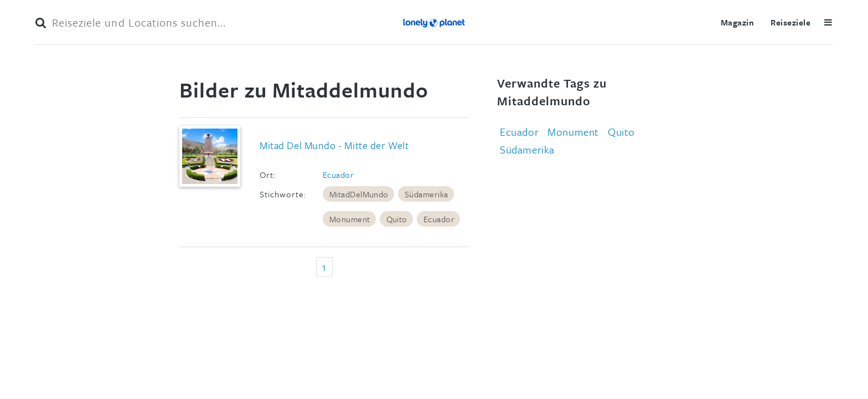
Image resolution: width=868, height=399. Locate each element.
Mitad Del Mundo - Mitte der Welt (334, 145)
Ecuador (338, 175)
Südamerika (427, 194)
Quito (397, 219)
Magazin (737, 22)
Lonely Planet (434, 22)
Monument (350, 219)
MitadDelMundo (359, 194)
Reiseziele (790, 22)
